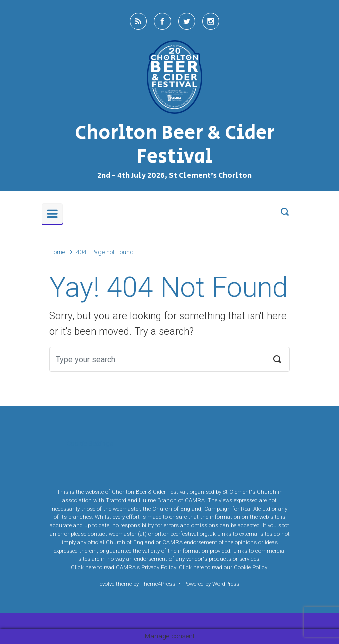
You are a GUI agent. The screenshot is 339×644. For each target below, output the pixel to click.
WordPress (226, 584)
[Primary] (52, 214)
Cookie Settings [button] (90, 444)
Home (57, 252)
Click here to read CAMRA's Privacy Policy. (124, 568)
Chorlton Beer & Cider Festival (175, 145)
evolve (107, 584)
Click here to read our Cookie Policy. (223, 568)
